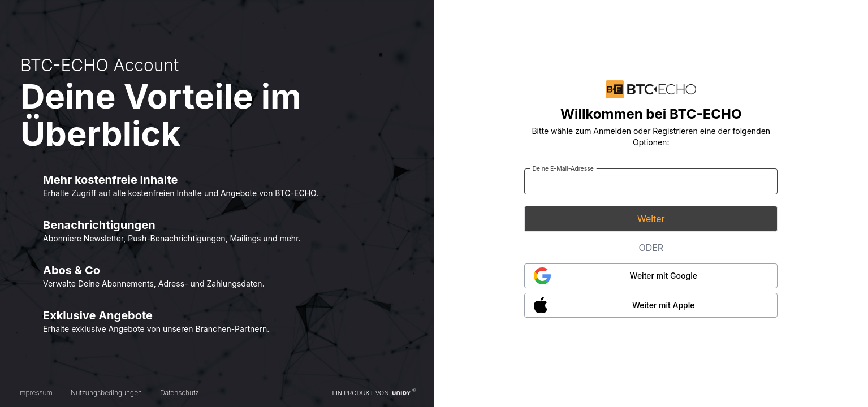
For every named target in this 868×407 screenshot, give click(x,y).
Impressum (35, 393)
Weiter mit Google (664, 276)
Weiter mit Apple (664, 305)
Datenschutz (179, 393)
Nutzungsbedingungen (106, 393)
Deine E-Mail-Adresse (563, 168)
